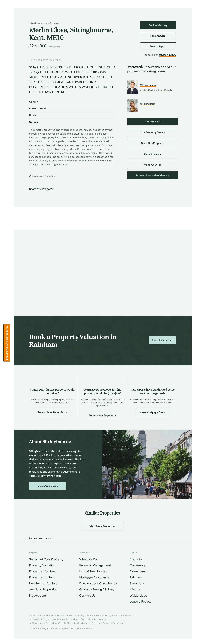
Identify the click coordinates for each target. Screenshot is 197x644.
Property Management (95, 565)
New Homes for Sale (43, 583)
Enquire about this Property (7, 343)
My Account (38, 595)
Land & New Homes (93, 571)
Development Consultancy (98, 583)
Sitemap (61, 616)
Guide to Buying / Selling (97, 589)
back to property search (45, 60)
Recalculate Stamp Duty (52, 412)
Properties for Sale (42, 571)
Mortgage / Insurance (94, 577)
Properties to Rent (42, 577)
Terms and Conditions (42, 616)
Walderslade (138, 595)
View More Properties (102, 526)
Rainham (136, 577)
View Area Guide (48, 486)
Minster (135, 589)
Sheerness (137, 583)
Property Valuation (42, 565)
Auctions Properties (43, 589)
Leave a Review (140, 602)
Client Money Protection (64, 619)
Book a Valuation (162, 340)
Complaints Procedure (93, 619)
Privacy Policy (77, 616)
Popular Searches (39, 538)
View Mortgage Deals (153, 412)
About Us (136, 559)
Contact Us (87, 595)
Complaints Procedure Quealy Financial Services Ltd (61, 623)
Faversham (137, 571)
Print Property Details (152, 132)
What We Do (88, 559)
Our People (137, 565)
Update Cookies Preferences (110, 623)
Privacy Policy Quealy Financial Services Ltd (112, 616)
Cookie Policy (40, 619)
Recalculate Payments (102, 415)
